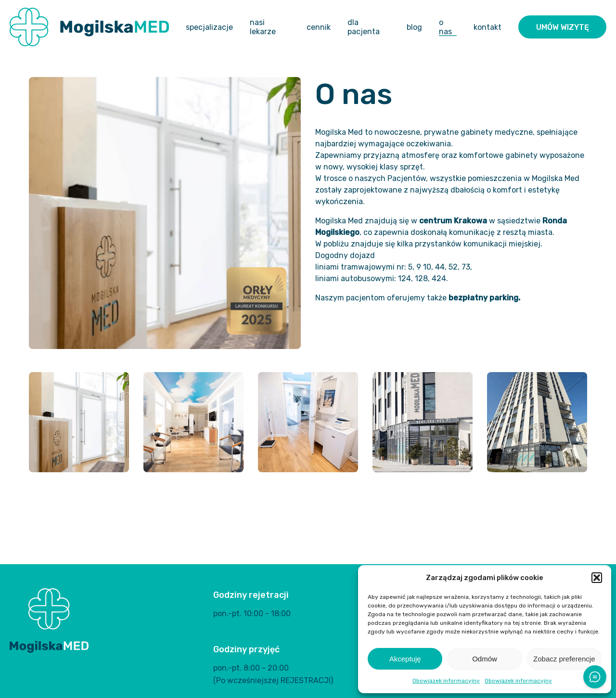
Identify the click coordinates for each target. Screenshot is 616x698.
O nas (445, 27)
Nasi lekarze (263, 27)
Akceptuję (405, 659)
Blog (414, 27)
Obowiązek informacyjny (446, 681)
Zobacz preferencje (564, 659)
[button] (597, 578)
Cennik (319, 27)
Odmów (485, 659)
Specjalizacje (209, 27)
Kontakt (488, 27)
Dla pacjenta (364, 27)
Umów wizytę (563, 27)
